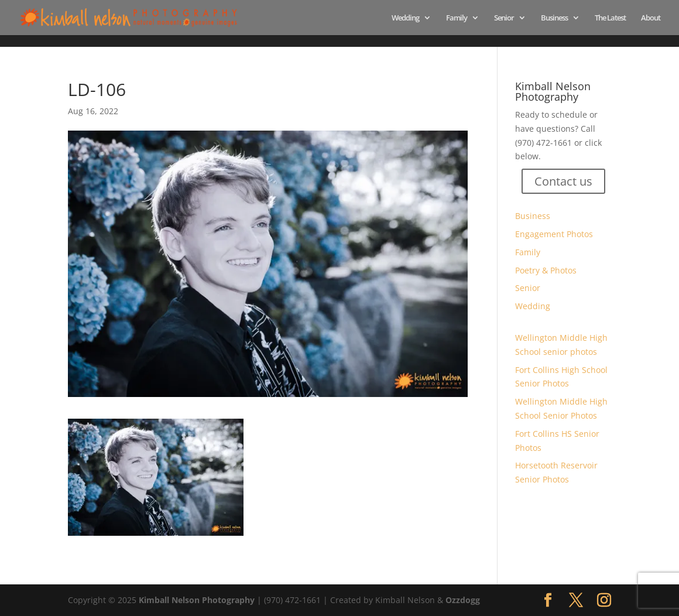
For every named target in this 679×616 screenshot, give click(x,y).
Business (554, 18)
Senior (504, 18)
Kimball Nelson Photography (197, 600)
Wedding (405, 18)
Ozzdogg (463, 600)
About (651, 18)
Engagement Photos (554, 234)
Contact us (563, 181)
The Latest (610, 18)
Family (457, 18)
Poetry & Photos (546, 270)
